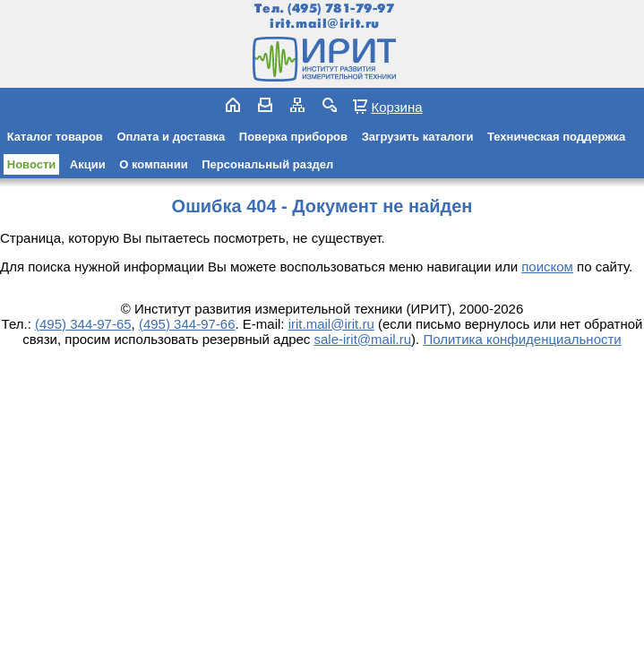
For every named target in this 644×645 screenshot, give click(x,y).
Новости (32, 164)
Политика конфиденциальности (522, 339)
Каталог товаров (55, 137)
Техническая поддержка (556, 137)
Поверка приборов (293, 137)
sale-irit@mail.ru (363, 339)
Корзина (396, 107)
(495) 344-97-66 (187, 324)
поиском (547, 267)
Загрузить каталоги (418, 137)
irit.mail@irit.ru (325, 24)
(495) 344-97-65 (83, 324)
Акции (88, 164)
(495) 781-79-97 (341, 9)
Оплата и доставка (171, 137)
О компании (153, 164)
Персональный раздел (267, 164)
